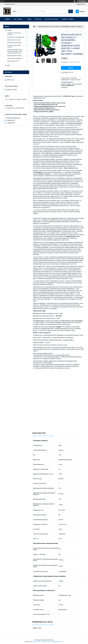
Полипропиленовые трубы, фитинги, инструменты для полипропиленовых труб (15, 51)
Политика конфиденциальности (55, 642)
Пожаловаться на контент (39, 642)
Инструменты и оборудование (16, 37)
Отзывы (7, 65)
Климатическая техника (14, 40)
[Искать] (71, 11)
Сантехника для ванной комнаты (14, 46)
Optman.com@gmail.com (13, 118)
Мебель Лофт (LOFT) (13, 61)
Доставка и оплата (52, 19)
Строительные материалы (15, 58)
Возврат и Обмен (68, 19)
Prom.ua (52, 640)
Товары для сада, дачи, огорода (14, 34)
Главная (8, 19)
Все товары (18, 19)
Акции (29, 19)
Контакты (38, 19)
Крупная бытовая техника (14, 56)
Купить (71, 68)
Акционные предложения (14, 43)
